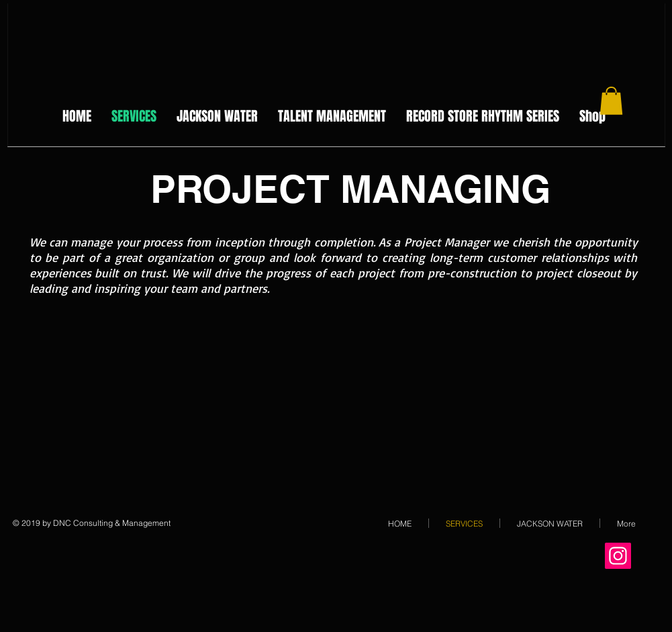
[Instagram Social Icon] (618, 556)
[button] (611, 101)
